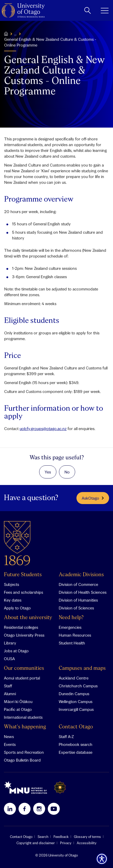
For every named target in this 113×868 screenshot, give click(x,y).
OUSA (9, 659)
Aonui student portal (22, 678)
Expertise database (76, 752)
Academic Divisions (81, 575)
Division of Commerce (78, 584)
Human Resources (75, 635)
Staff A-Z (66, 736)
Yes (48, 472)
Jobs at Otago (16, 651)
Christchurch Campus (78, 686)
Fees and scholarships (23, 592)
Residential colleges (21, 627)
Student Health (72, 643)
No (67, 472)
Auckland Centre (74, 678)
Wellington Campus (76, 701)
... (15, 34)
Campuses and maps (82, 668)
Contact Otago (76, 727)
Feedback (61, 837)
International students (23, 717)
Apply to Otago (17, 608)
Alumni (10, 694)
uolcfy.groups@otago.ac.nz (43, 429)
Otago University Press (24, 635)
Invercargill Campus (76, 709)
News (9, 736)
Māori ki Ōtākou (18, 701)
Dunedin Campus (74, 694)
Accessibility (87, 843)
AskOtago (93, 498)
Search (43, 837)
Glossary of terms (87, 837)
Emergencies (70, 627)
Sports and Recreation (24, 752)
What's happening (25, 727)
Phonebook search (76, 744)
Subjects (11, 584)
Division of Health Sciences (83, 592)
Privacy (66, 843)
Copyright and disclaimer (36, 843)
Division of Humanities (78, 600)
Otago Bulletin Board (22, 760)
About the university (28, 618)
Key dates (13, 600)
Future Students (23, 575)
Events (10, 744)
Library (10, 643)
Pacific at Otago (18, 709)
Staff (8, 686)
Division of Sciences (76, 608)
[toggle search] (88, 10)
